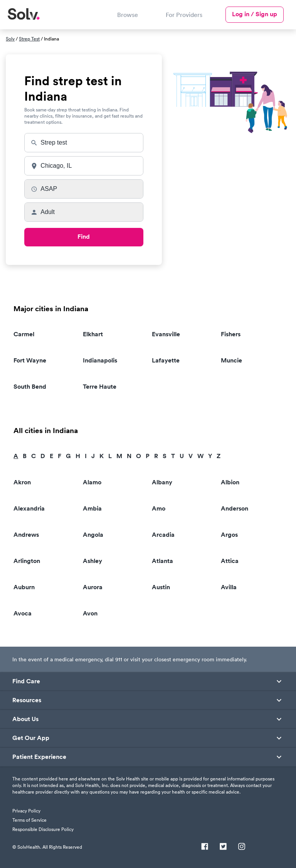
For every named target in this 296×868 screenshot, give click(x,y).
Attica (230, 561)
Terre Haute (100, 387)
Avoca (23, 613)
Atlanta (162, 561)
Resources (27, 700)
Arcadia (163, 535)
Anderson (235, 508)
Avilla (229, 587)
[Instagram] (242, 847)
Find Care (26, 681)
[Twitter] (223, 847)
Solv (10, 39)
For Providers (184, 15)
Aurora (93, 587)
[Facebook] (205, 847)
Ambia (92, 508)
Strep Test (29, 39)
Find (84, 237)
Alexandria (29, 508)
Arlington (27, 561)
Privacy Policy (26, 811)
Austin (161, 587)
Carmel (24, 334)
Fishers (231, 334)
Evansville (166, 334)
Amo (159, 508)
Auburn (24, 587)
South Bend (30, 387)
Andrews (26, 535)
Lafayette (166, 360)
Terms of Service (29, 820)
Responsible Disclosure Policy (43, 829)
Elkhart (93, 334)
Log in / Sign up (255, 14)
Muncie (231, 360)
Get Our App (31, 738)
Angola (93, 535)
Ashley (92, 561)
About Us (25, 719)
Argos (229, 535)
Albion (230, 482)
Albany (162, 482)
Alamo (92, 482)
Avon (90, 613)
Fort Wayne (30, 360)
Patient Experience (39, 757)
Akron (22, 482)
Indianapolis (100, 360)
